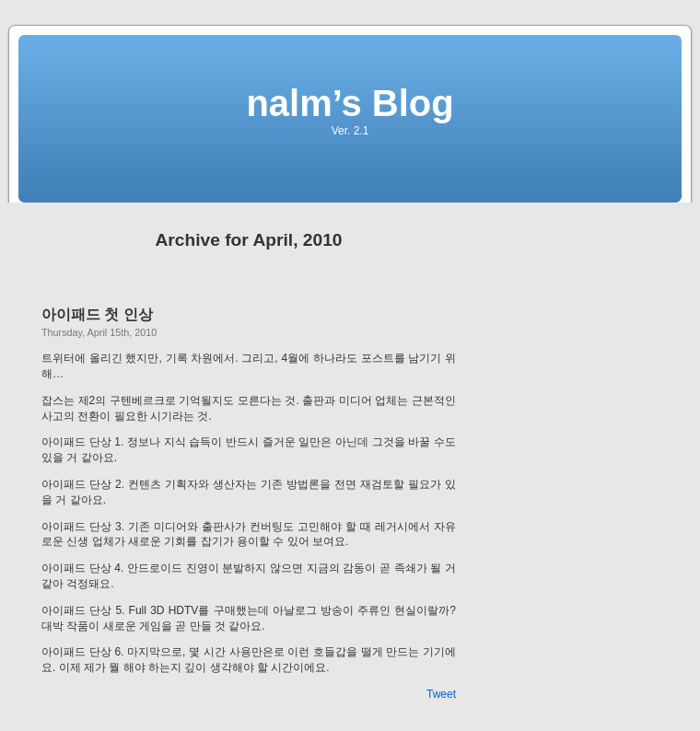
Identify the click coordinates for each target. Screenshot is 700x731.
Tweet (441, 694)
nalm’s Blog (350, 103)
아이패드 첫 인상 (97, 314)
